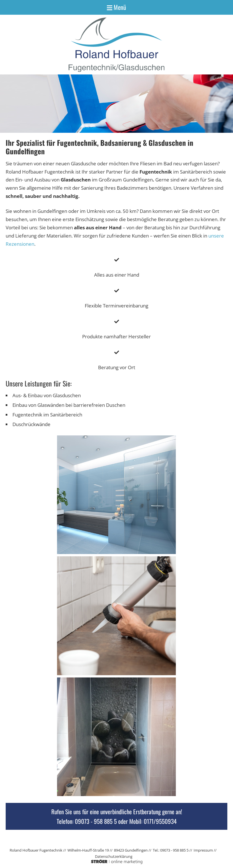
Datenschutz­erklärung (114, 856)
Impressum (203, 850)
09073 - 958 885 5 (96, 821)
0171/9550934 (160, 821)
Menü (116, 7)
